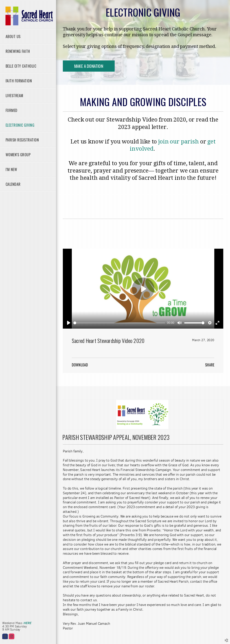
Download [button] (80, 365)
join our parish (178, 142)
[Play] (69, 323)
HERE (27, 623)
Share (210, 365)
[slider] (119, 323)
